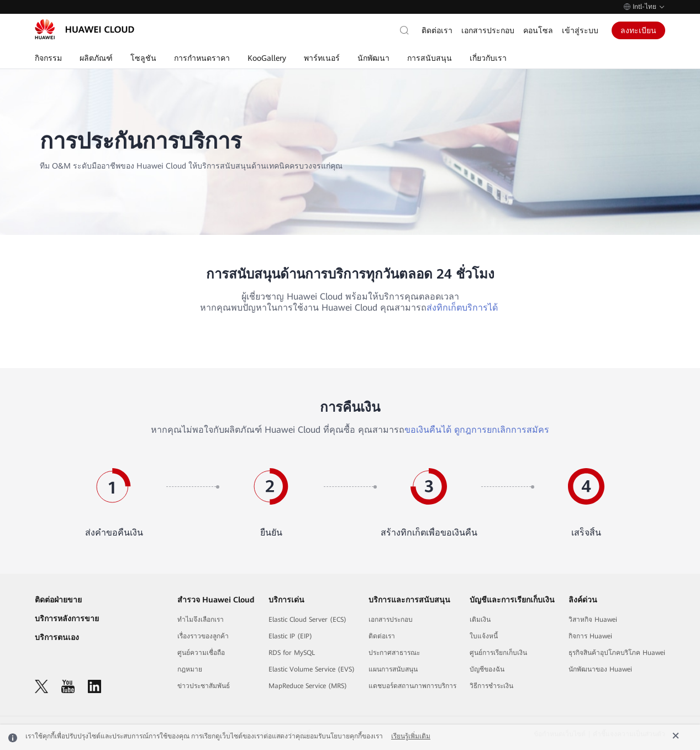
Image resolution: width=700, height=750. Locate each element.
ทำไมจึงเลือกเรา (201, 620)
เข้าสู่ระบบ (580, 30)
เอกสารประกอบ (488, 30)
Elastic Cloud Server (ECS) (307, 620)
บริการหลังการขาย (67, 618)
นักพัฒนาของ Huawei (600, 669)
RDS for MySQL (292, 653)
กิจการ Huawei (590, 636)
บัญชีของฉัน (487, 669)
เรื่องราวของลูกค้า (203, 636)
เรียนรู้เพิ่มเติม (411, 736)
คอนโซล (538, 30)
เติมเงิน (480, 620)
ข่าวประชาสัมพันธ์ (204, 686)
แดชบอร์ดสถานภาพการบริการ (412, 686)
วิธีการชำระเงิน (491, 686)
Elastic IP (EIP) (290, 636)
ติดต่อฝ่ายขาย (58, 600)
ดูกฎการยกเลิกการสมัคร (502, 430)
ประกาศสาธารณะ (394, 653)
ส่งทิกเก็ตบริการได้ (462, 308)
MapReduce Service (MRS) (308, 686)
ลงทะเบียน (638, 30)
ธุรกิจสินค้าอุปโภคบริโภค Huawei (617, 653)
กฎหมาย (190, 669)
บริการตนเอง (57, 637)
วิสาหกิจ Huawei (593, 620)
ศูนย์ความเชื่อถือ (201, 653)
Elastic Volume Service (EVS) (312, 669)
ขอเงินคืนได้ (428, 430)
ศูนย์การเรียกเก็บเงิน (498, 653)
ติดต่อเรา (437, 30)
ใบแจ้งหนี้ (484, 636)
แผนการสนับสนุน (393, 669)
